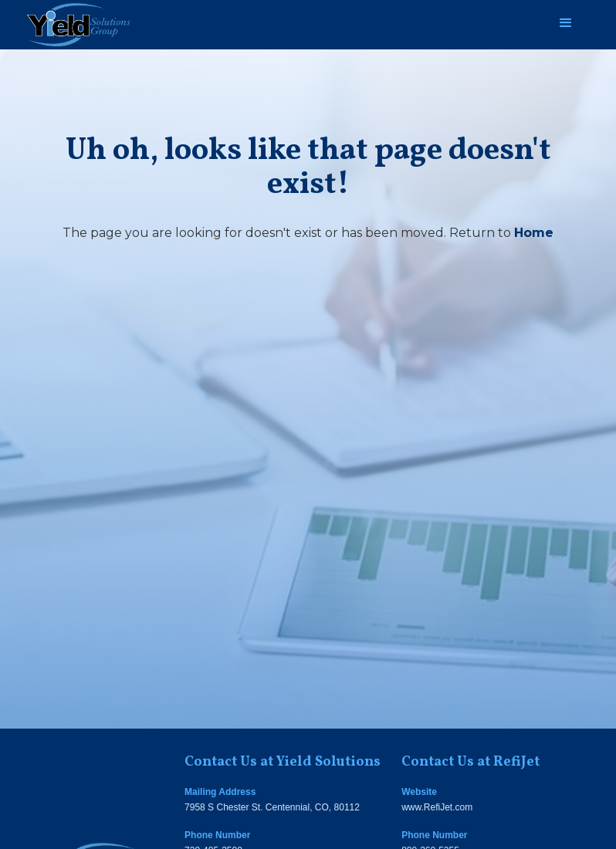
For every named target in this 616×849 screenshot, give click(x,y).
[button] (566, 23)
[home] (79, 25)
